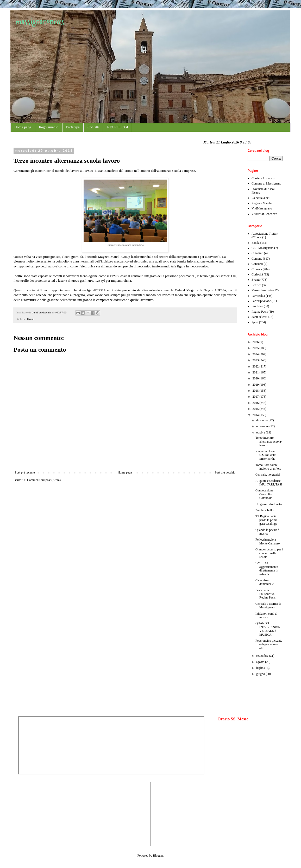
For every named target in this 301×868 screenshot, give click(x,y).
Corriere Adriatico (263, 178)
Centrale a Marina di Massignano (268, 606)
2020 (256, 378)
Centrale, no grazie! (268, 475)
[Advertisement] (34, 813)
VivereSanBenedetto (264, 214)
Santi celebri (259, 317)
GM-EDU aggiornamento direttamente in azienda (267, 568)
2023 (256, 360)
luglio (260, 668)
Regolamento (49, 127)
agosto (261, 662)
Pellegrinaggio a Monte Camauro (268, 541)
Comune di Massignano (266, 183)
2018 (256, 391)
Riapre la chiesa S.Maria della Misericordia (266, 455)
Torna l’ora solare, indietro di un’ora (268, 467)
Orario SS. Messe (233, 719)
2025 (256, 348)
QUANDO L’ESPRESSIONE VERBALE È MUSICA (269, 629)
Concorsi (257, 264)
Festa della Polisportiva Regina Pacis (265, 594)
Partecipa (73, 127)
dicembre (262, 420)
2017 (256, 397)
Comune (257, 259)
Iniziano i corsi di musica (266, 615)
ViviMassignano (262, 208)
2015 (256, 409)
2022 (256, 366)
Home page (23, 127)
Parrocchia (258, 296)
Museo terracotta (262, 290)
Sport (255, 322)
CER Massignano (262, 248)
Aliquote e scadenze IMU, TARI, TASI (269, 483)
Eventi (31, 319)
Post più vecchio (225, 472)
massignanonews (40, 21)
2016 (256, 403)
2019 (256, 385)
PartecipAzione (261, 301)
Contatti (93, 127)
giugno (261, 674)
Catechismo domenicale (265, 582)
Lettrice (256, 285)
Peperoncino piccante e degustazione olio (269, 644)
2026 (256, 342)
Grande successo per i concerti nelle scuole (269, 553)
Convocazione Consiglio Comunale (264, 494)
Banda (256, 243)
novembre (263, 426)
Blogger (158, 856)
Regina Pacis (260, 312)
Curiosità (257, 274)
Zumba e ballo (264, 510)
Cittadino (257, 253)
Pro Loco (257, 306)
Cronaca (257, 269)
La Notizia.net (261, 198)
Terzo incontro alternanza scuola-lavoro (269, 441)
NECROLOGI (118, 127)
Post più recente (25, 472)
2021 (256, 372)
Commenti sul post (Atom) (44, 480)
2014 (256, 415)
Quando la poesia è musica (267, 532)
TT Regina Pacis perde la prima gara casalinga (266, 520)
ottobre (261, 432)
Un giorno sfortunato (269, 504)
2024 (256, 354)
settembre (263, 656)
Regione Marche (262, 203)
